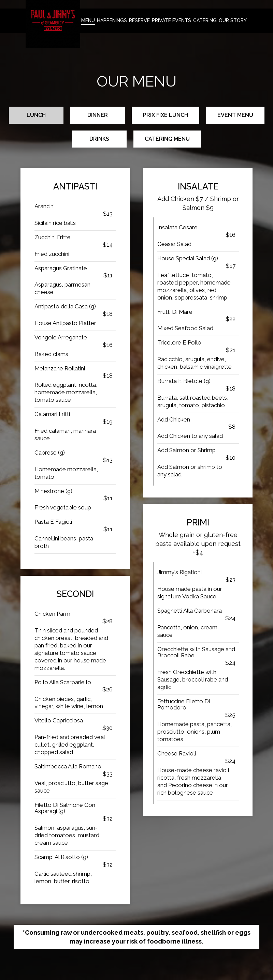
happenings (112, 20)
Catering (205, 20)
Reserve (139, 20)
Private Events (171, 20)
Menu (88, 20)
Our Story (233, 20)
